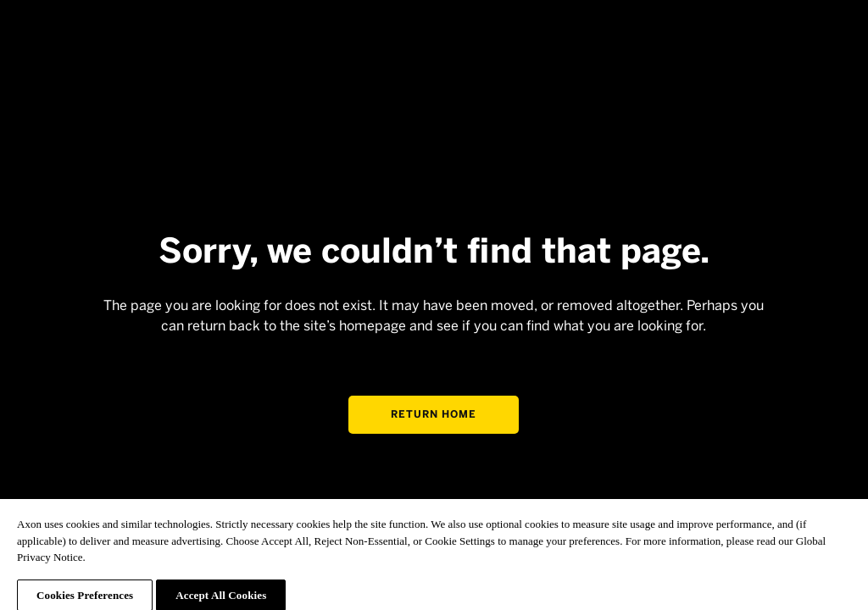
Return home (434, 414)
